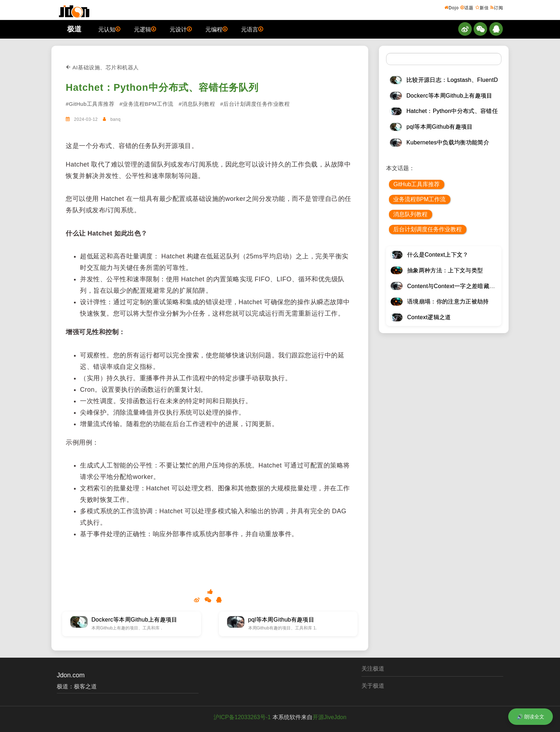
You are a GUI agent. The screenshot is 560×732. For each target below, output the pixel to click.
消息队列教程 (410, 214)
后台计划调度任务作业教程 (427, 229)
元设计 (181, 29)
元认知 (109, 29)
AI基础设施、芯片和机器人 (102, 67)
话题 (467, 8)
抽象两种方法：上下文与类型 (445, 270)
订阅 (497, 8)
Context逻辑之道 (429, 317)
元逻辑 (145, 29)
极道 (74, 29)
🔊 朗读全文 (531, 717)
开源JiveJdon (329, 717)
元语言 (252, 29)
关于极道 (373, 686)
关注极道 (373, 669)
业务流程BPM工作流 (419, 199)
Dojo (452, 8)
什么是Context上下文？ (438, 255)
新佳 (482, 8)
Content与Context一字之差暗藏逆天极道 (460, 286)
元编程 (216, 29)
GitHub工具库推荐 (416, 184)
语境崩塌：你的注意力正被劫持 (448, 301)
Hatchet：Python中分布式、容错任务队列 (162, 88)
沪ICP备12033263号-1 (242, 717)
